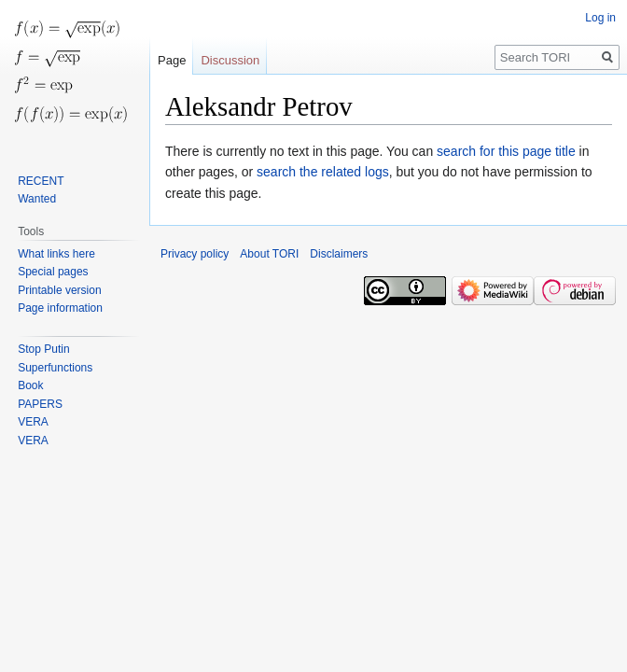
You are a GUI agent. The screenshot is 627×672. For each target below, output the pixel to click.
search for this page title (506, 151)
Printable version (59, 290)
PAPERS (40, 404)
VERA (33, 422)
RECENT (41, 181)
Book (30, 385)
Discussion (230, 60)
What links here (56, 254)
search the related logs (323, 172)
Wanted (37, 199)
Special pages (53, 272)
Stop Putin (43, 349)
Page (172, 60)
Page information (60, 308)
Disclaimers (339, 254)
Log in (600, 18)
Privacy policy (195, 254)
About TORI (269, 254)
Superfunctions (55, 368)
